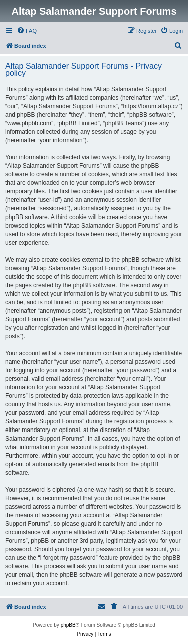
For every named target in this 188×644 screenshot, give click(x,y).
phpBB (68, 625)
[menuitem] (27, 31)
